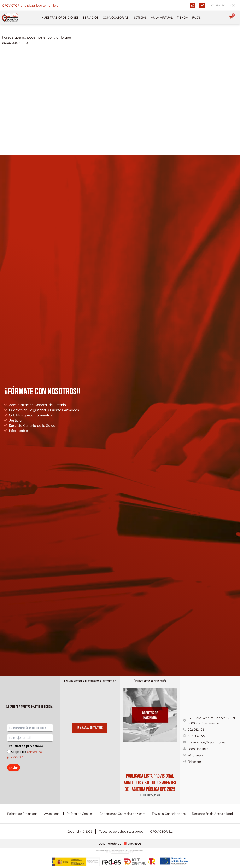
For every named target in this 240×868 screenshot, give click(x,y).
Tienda (182, 18)
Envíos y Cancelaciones (169, 814)
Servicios (91, 18)
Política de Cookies (80, 814)
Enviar (14, 768)
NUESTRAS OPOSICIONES (60, 18)
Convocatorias (116, 18)
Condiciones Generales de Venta (123, 814)
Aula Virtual (162, 18)
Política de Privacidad (22, 814)
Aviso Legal (52, 814)
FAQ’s (197, 18)
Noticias (140, 18)
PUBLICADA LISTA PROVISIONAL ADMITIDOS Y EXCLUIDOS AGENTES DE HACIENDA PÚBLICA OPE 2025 (150, 783)
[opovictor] (10, 18)
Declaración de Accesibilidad (212, 814)
